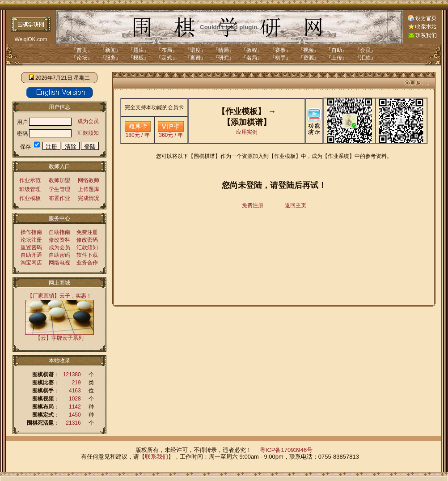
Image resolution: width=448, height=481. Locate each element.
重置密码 (31, 247)
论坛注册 (31, 240)
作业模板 (30, 198)
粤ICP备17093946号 (286, 450)
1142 (75, 407)
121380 (72, 375)
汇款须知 (88, 133)
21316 (73, 423)
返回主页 (296, 205)
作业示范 (30, 180)
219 (76, 383)
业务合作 (87, 263)
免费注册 (87, 232)
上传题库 (89, 189)
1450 (75, 415)
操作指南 (31, 232)
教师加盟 (59, 180)
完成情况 (89, 198)
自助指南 (59, 232)
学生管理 (59, 189)
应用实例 (247, 132)
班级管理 (30, 189)
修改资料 (59, 240)
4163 (75, 391)
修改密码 (87, 240)
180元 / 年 (138, 133)
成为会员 (88, 121)
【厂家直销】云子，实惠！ (59, 296)
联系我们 (156, 457)
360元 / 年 (171, 133)
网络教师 (89, 180)
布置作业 (59, 198)
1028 (75, 399)
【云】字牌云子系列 (59, 338)
